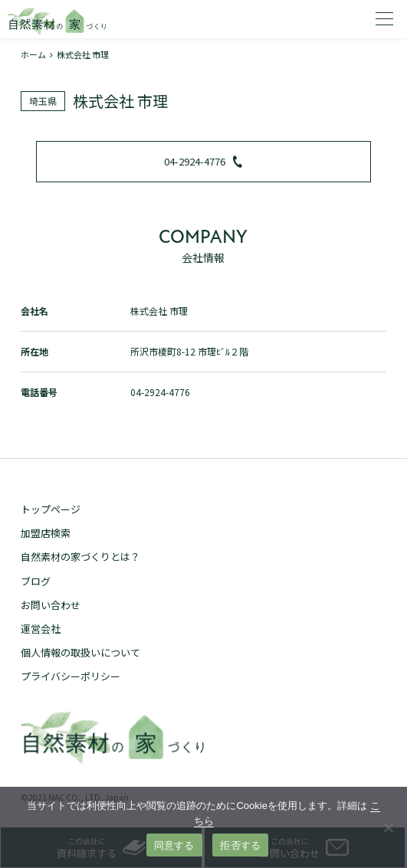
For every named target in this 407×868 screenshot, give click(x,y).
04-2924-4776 (203, 161)
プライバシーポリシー (71, 676)
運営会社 (41, 629)
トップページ (51, 509)
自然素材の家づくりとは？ (80, 557)
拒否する (240, 845)
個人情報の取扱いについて (80, 652)
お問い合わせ (51, 605)
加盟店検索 (46, 533)
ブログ (36, 581)
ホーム (33, 54)
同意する (174, 845)
